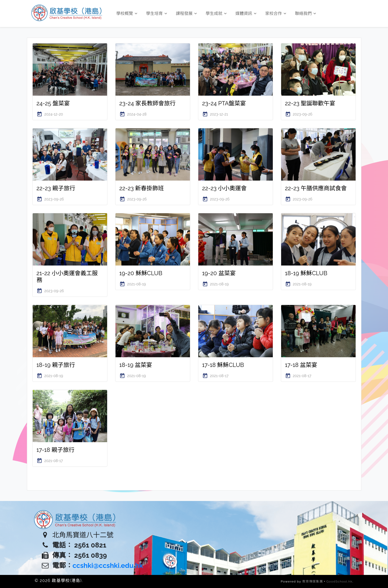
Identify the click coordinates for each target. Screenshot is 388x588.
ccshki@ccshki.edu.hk (108, 566)
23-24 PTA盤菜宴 (224, 103)
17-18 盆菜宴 (301, 365)
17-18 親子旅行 (56, 450)
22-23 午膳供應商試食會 (316, 188)
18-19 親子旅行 (56, 365)
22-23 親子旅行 (56, 188)
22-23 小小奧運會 (225, 188)
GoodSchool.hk (339, 581)
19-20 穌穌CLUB (141, 273)
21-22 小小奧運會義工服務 (67, 276)
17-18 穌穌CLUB (223, 365)
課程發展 (186, 13)
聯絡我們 (305, 13)
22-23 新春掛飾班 (142, 188)
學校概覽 (127, 13)
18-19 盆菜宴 (136, 365)
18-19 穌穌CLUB (306, 273)
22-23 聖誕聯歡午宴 (310, 103)
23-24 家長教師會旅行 (148, 103)
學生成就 (216, 13)
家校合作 (276, 13)
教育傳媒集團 (313, 581)
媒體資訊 (246, 13)
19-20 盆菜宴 (219, 273)
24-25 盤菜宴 (53, 103)
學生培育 (157, 13)
